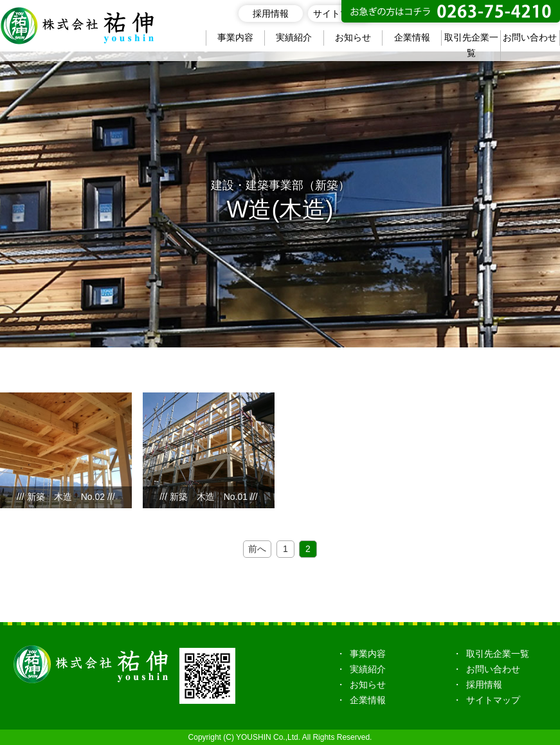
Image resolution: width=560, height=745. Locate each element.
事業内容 (235, 37)
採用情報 (271, 14)
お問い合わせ (530, 37)
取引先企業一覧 (471, 45)
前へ (257, 549)
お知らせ (353, 37)
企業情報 (412, 37)
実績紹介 (294, 37)
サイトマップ (340, 14)
